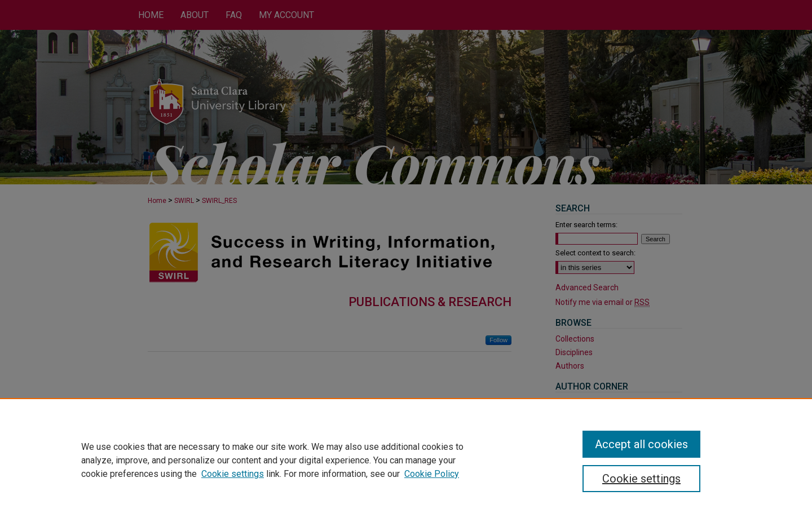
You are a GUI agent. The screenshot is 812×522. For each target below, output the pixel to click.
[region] (406, 460)
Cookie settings (233, 474)
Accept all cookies (641, 444)
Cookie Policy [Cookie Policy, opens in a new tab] (432, 474)
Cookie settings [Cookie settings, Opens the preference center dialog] (641, 479)
